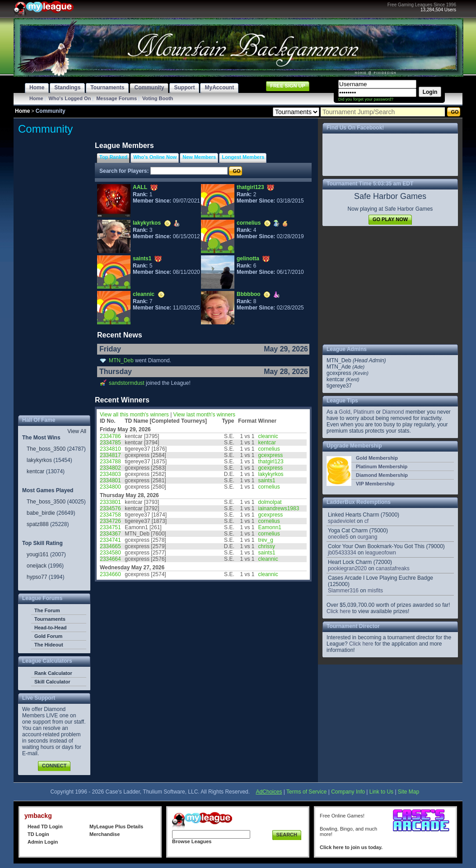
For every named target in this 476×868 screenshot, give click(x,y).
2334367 (110, 534)
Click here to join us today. (351, 847)
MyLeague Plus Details (116, 826)
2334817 (110, 455)
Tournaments (50, 619)
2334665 (110, 546)
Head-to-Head (51, 628)
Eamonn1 (270, 527)
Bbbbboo (249, 294)
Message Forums (117, 98)
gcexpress (271, 455)
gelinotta (248, 259)
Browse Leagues (192, 841)
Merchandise (105, 834)
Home (36, 98)
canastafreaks (393, 568)
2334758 (110, 515)
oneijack (37, 566)
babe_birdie (41, 513)
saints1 (142, 259)
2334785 (110, 443)
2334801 (110, 480)
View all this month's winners (134, 415)
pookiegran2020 (347, 568)
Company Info (348, 792)
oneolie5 (338, 537)
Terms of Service (306, 792)
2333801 (110, 502)
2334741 (110, 540)
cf (366, 521)
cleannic (144, 294)
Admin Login (43, 842)
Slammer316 (343, 591)
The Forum (47, 610)
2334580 (110, 553)
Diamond (393, 412)
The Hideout (49, 645)
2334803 (110, 474)
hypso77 (37, 577)
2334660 (110, 574)
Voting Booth (158, 98)
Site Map (408, 792)
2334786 (110, 436)
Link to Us (381, 792)
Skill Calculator (52, 682)
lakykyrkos (39, 460)
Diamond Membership (382, 475)
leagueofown (381, 553)
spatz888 (38, 524)
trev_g (266, 540)
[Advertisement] (54, 277)
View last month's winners (204, 415)
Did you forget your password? (366, 99)
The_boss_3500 (46, 449)
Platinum (364, 412)
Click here (338, 611)
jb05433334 (342, 553)
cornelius (249, 223)
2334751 (110, 527)
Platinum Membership (382, 466)
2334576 (110, 508)
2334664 (110, 559)
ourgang (367, 537)
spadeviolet (342, 521)
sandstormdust (127, 383)
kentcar (35, 471)
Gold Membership (377, 458)
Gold (344, 412)
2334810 (110, 449)
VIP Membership (375, 484)
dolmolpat (270, 502)
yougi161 (38, 554)
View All (77, 431)
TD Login (38, 834)
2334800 (110, 487)
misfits (375, 591)
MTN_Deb (121, 360)
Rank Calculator (53, 673)
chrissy (267, 546)
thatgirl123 (250, 187)
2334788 (110, 462)
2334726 (110, 521)
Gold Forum (48, 636)
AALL (140, 187)
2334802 (110, 468)
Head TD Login (45, 826)
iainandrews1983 (279, 508)
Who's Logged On (70, 98)
